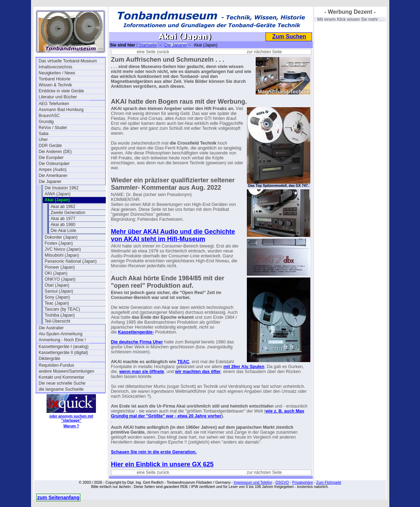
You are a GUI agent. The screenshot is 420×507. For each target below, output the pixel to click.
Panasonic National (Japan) (71, 261)
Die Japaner (50, 182)
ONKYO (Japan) (60, 279)
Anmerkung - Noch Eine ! (62, 340)
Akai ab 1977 (63, 219)
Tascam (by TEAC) (62, 309)
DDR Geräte (50, 146)
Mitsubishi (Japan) (62, 255)
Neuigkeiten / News (57, 73)
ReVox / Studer (53, 128)
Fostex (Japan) (59, 243)
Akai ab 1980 (63, 225)
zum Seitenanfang (59, 497)
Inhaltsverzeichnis (56, 67)
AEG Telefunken (54, 104)
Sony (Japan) (57, 297)
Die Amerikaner (53, 176)
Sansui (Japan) (59, 291)
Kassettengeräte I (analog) (64, 347)
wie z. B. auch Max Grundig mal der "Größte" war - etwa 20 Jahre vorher (208, 414)
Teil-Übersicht (58, 321)
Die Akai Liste (64, 231)
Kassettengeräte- (136, 332)
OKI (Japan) (56, 273)
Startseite (148, 45)
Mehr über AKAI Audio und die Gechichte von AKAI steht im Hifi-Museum (173, 235)
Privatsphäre (303, 482)
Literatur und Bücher (58, 97)
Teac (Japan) (57, 303)
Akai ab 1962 (63, 207)
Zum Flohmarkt (329, 482)
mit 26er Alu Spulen (244, 367)
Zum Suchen (289, 36)
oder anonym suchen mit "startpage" (71, 418)
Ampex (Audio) (53, 170)
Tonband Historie (55, 79)
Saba (44, 134)
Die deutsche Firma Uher (137, 342)
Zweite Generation (68, 213)
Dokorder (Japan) (61, 237)
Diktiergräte (50, 359)
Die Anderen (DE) (55, 152)
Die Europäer (51, 158)
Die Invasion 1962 (62, 188)
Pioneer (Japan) (60, 267)
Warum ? (71, 426)
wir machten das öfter (198, 372)
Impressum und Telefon (253, 482)
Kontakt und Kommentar (62, 377)
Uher (43, 140)
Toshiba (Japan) (60, 315)
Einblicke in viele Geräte (62, 91)
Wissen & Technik (55, 85)
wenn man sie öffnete (142, 372)
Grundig (46, 122)
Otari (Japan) (57, 285)
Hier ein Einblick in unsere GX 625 (162, 464)
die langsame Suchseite (61, 389)
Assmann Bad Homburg (61, 110)
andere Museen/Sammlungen (66, 371)
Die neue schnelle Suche (62, 383)
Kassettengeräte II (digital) (63, 353)
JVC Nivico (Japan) (63, 249)
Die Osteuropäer (54, 164)
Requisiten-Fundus (57, 365)
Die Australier (51, 328)
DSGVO (282, 482)
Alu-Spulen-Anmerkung (61, 334)
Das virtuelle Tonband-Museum (68, 61)
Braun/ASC (49, 116)
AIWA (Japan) (58, 194)
